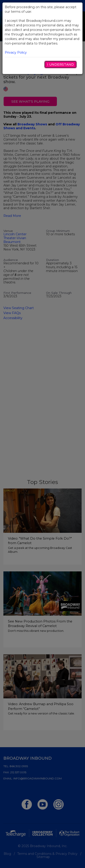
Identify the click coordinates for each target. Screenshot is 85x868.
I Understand (61, 64)
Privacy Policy (16, 52)
